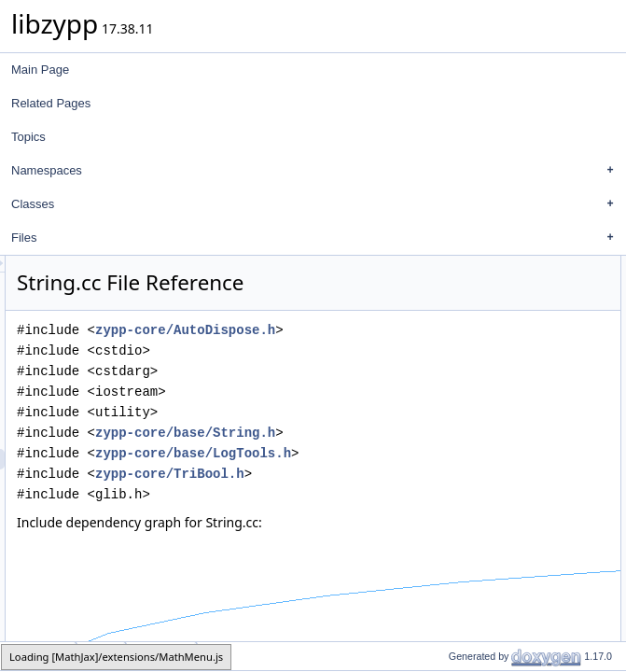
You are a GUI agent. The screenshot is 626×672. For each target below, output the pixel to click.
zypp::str (533, 307)
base (102, 656)
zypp (524, 287)
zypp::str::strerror (555, 410)
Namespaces (317, 171)
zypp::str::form (548, 389)
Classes (317, 204)
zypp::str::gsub (567, 574)
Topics (28, 137)
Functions (522, 369)
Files (317, 238)
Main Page (40, 70)
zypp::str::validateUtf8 (566, 430)
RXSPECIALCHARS (563, 348)
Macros (515, 328)
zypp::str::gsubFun (577, 615)
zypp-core (39, 656)
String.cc (162, 656)
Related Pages (51, 103)
